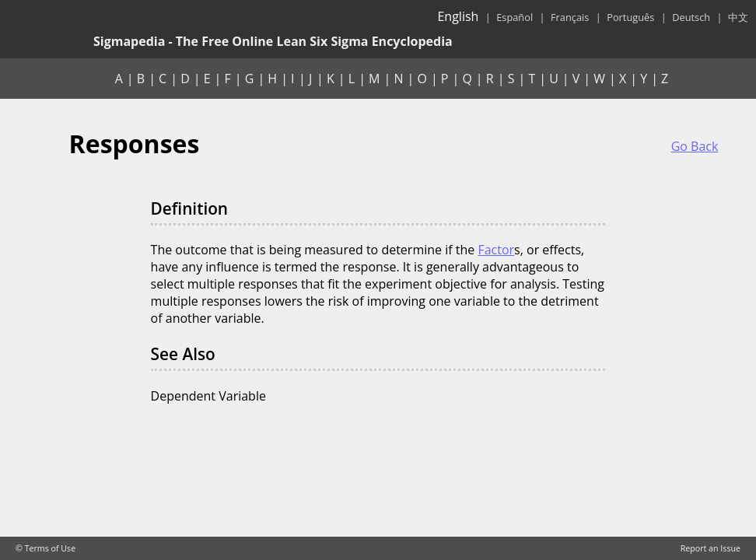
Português (630, 17)
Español (514, 17)
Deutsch (691, 17)
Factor (496, 250)
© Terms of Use (45, 548)
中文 (738, 17)
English (458, 16)
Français (570, 17)
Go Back (695, 146)
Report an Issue (710, 548)
